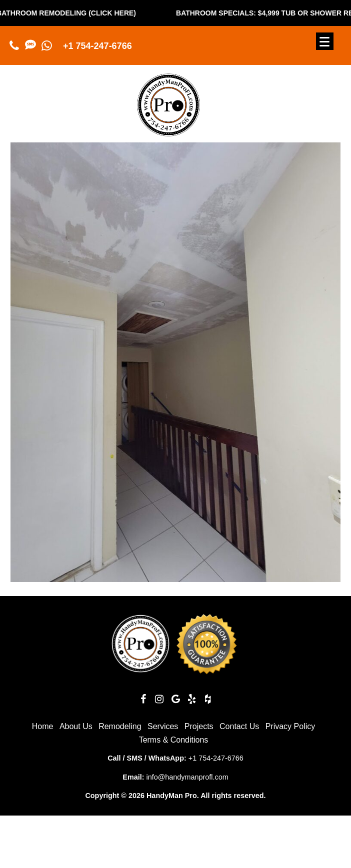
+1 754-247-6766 (97, 46)
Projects (199, 726)
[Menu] (325, 41)
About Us (76, 726)
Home (43, 726)
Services (163, 726)
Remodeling (120, 726)
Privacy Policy (290, 726)
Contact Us (239, 726)
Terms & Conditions (174, 740)
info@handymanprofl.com (187, 777)
